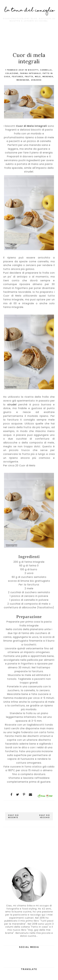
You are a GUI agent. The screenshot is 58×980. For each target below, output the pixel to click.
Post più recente (13, 816)
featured (18, 77)
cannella (46, 70)
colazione (12, 73)
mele (38, 77)
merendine (23, 80)
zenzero (36, 80)
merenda (48, 77)
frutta (29, 77)
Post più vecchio (45, 816)
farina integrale (31, 73)
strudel (12, 405)
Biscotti (33, 70)
